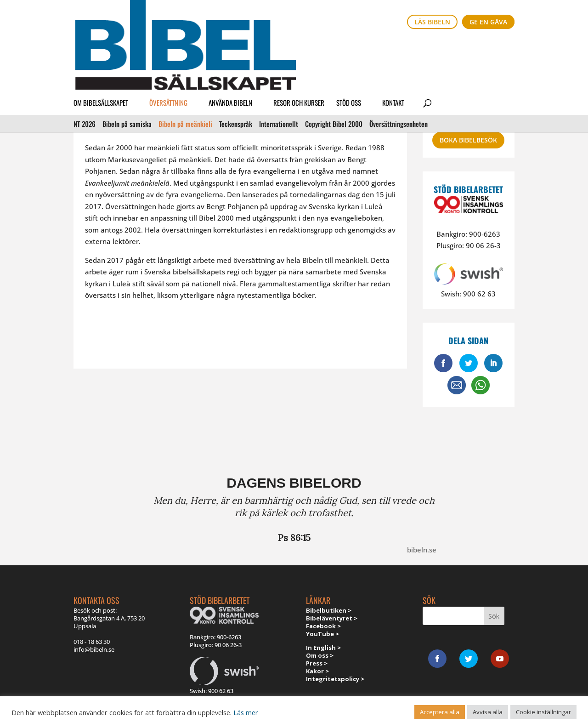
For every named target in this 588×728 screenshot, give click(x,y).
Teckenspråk (236, 68)
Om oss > (320, 655)
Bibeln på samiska (127, 68)
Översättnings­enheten (399, 68)
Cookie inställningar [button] (543, 712)
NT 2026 (85, 68)
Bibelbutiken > (329, 610)
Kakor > (317, 671)
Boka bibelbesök (468, 140)
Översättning (168, 48)
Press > (317, 663)
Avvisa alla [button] (488, 712)
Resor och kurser (299, 48)
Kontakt (393, 48)
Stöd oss (349, 48)
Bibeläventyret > (332, 618)
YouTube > (322, 634)
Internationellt (279, 68)
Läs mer (246, 712)
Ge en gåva (488, 22)
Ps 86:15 (294, 537)
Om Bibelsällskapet (101, 48)
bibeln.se (422, 550)
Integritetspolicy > (335, 679)
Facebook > (323, 626)
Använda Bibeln (230, 48)
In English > (323, 648)
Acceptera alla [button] (440, 712)
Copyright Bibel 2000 (334, 68)
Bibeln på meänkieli (185, 68)
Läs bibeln (432, 22)
